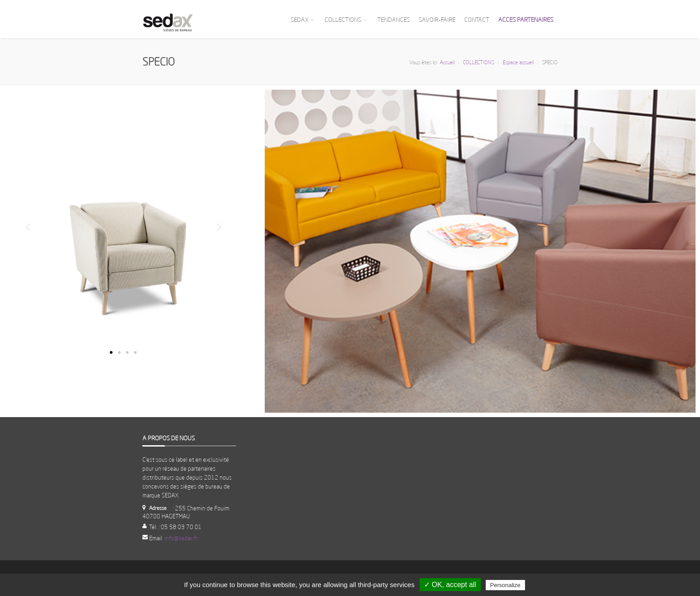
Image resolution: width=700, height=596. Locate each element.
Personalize (505, 585)
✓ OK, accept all (450, 585)
